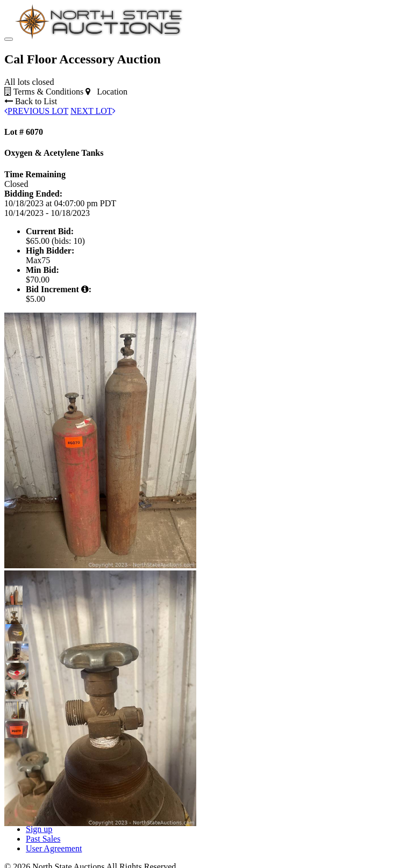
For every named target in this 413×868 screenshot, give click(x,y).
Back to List (31, 101)
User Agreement (54, 848)
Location (106, 92)
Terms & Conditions (44, 92)
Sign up (39, 829)
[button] (14, 594)
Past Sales (43, 839)
